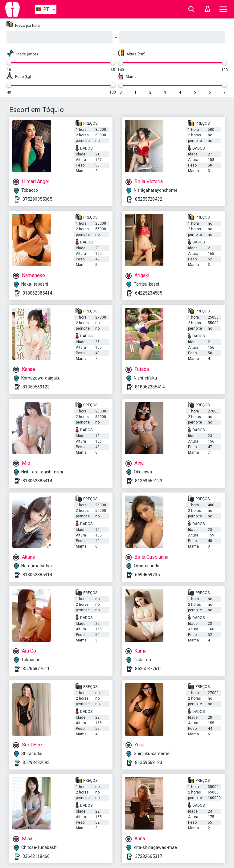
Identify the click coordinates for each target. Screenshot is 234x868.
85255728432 (149, 199)
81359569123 (36, 387)
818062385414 (37, 293)
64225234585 (149, 293)
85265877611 (36, 669)
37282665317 (149, 856)
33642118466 (36, 856)
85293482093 (36, 762)
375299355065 (37, 199)
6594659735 (147, 575)
